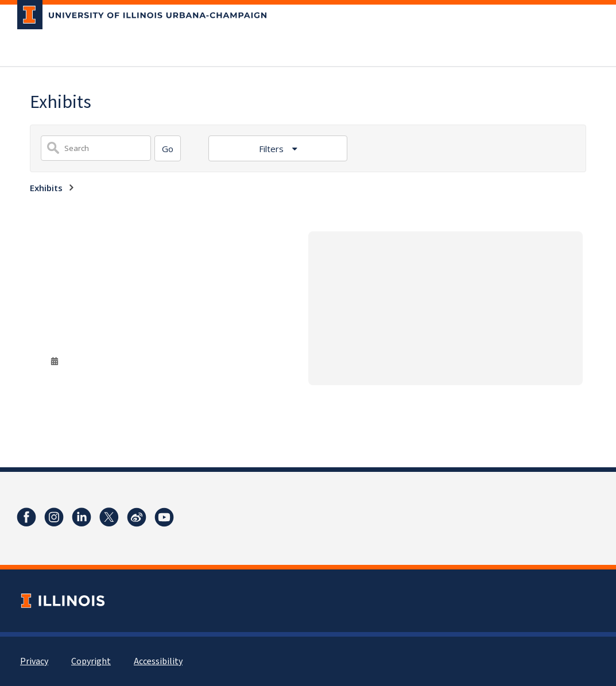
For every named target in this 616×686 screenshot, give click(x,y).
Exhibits (46, 188)
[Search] (168, 148)
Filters (272, 149)
